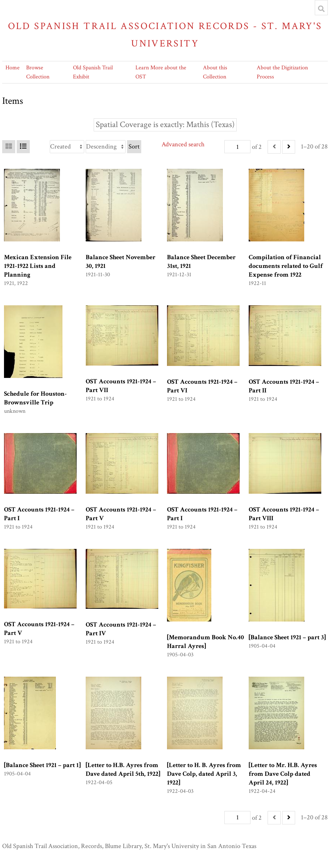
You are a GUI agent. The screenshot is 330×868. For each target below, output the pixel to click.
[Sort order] (106, 147)
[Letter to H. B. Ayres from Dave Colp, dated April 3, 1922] (204, 774)
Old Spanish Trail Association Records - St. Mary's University (165, 35)
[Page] (237, 147)
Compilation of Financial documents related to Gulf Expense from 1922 (286, 266)
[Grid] (9, 147)
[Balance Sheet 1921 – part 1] (42, 765)
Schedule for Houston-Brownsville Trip (35, 398)
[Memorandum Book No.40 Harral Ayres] (205, 642)
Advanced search (183, 144)
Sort (134, 146)
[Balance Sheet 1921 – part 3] (287, 637)
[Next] (289, 147)
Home (13, 68)
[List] (23, 147)
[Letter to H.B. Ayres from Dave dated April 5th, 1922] (123, 769)
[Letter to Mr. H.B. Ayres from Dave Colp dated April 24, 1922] (283, 774)
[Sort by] (67, 147)
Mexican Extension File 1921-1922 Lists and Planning (38, 266)
